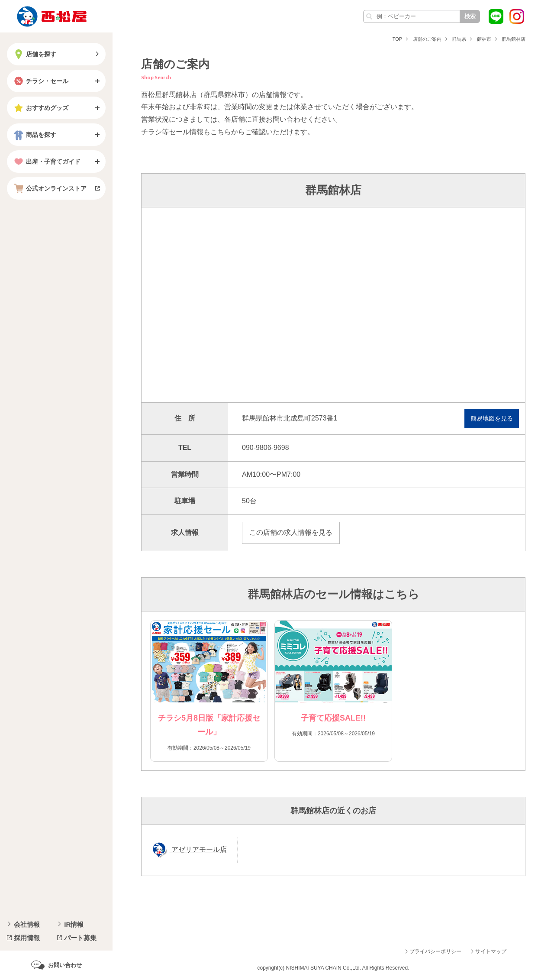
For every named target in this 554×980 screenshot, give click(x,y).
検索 (470, 16)
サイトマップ (491, 951)
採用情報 (27, 938)
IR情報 (74, 924)
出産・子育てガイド (46, 162)
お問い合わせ (65, 965)
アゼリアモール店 (198, 850)
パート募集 (80, 938)
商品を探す (34, 135)
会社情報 (27, 924)
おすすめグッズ (40, 108)
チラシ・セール (40, 81)
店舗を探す (34, 54)
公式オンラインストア (49, 188)
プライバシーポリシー (435, 951)
